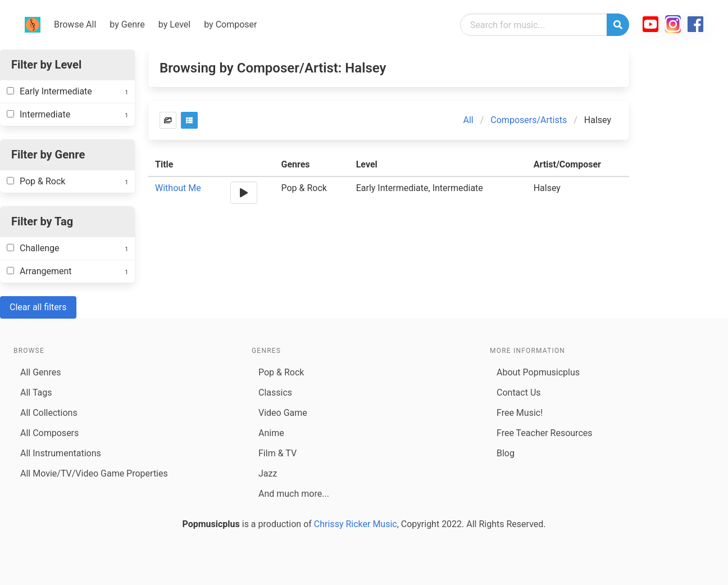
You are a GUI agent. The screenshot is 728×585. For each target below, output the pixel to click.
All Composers (49, 433)
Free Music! (520, 413)
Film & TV (277, 453)
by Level (174, 24)
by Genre (127, 24)
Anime (271, 433)
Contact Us (519, 393)
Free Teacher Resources (545, 433)
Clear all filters (38, 307)
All (468, 120)
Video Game (283, 413)
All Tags (36, 393)
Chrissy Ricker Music (356, 524)
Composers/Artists (529, 120)
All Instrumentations (61, 453)
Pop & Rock (281, 372)
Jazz (268, 473)
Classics (275, 393)
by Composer (230, 24)
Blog (506, 453)
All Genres (40, 372)
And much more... (294, 494)
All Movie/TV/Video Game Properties (94, 473)
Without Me (178, 188)
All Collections (49, 413)
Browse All (75, 24)
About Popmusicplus (538, 372)
